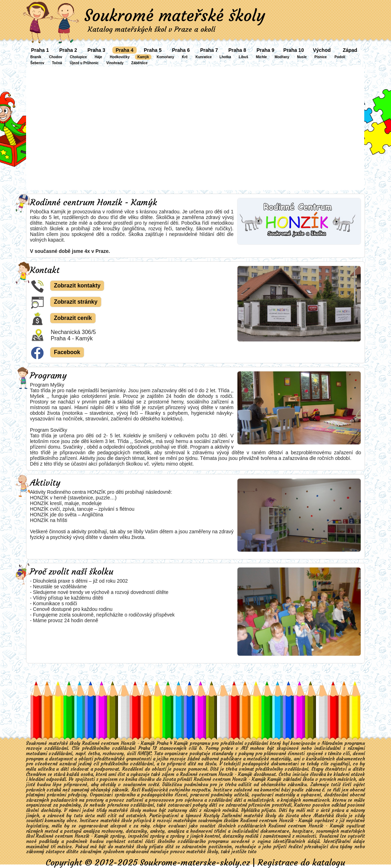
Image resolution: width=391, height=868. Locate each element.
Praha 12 (148, 748)
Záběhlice (139, 63)
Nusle (302, 57)
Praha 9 (265, 50)
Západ (350, 50)
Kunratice (204, 57)
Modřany (282, 57)
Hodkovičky (120, 57)
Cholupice (78, 57)
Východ (322, 50)
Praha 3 (96, 50)
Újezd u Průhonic (84, 63)
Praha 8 (237, 50)
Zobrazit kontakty (77, 286)
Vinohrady (115, 63)
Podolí (340, 57)
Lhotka (225, 57)
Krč (185, 57)
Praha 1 (40, 50)
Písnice (321, 57)
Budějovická (155, 790)
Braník (36, 57)
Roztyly (212, 816)
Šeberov (37, 63)
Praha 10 (293, 50)
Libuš (244, 57)
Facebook (67, 352)
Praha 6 (181, 50)
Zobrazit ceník (73, 318)
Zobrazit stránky (76, 302)
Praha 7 (209, 50)
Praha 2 (68, 50)
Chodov (55, 57)
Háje (98, 57)
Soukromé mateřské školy (175, 16)
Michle (261, 57)
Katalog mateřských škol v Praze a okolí (151, 29)
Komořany (165, 57)
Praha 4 (125, 50)
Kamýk (143, 57)
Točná (57, 63)
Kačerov (303, 805)
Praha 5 (153, 50)
